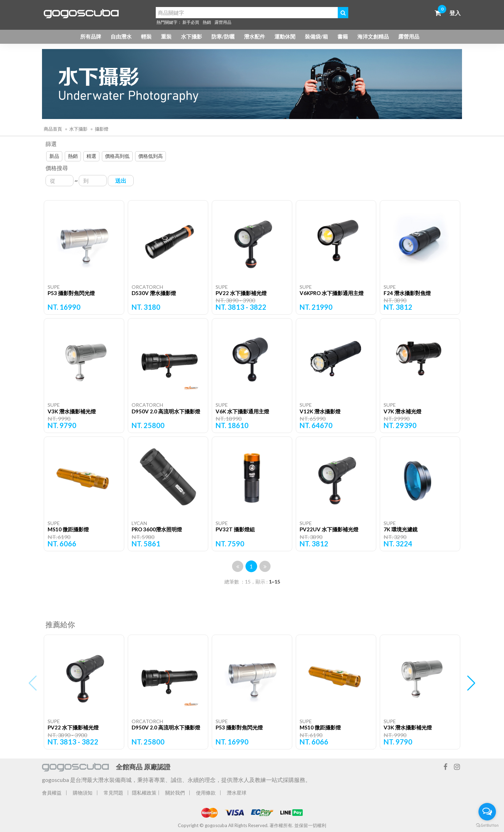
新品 (54, 156)
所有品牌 (91, 36)
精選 (91, 156)
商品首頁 (53, 129)
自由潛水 (121, 36)
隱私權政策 (144, 793)
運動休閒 (285, 36)
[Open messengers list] (487, 812)
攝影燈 (102, 129)
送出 (121, 180)
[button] (471, 683)
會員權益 (52, 793)
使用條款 (206, 793)
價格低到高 (150, 156)
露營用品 (223, 22)
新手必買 (191, 22)
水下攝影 (191, 36)
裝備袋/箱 (316, 36)
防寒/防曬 (223, 36)
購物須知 (83, 793)
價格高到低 (117, 156)
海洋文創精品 (373, 36)
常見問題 (113, 793)
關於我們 (175, 793)
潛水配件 (254, 36)
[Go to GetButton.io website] (487, 825)
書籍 (343, 36)
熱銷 (207, 22)
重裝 (166, 36)
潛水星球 (237, 793)
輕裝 (146, 36)
